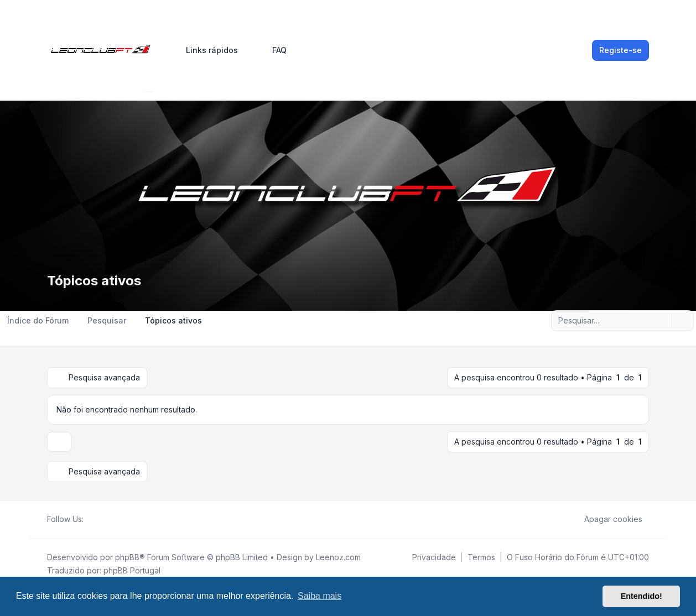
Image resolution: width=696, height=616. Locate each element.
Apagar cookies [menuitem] (606, 519)
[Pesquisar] (662, 321)
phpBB (127, 557)
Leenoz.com (338, 557)
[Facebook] (90, 519)
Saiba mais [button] (320, 596)
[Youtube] (108, 519)
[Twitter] (99, 519)
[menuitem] (207, 50)
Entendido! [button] (642, 596)
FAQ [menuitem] (272, 50)
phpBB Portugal (132, 570)
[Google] (117, 519)
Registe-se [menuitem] (620, 50)
